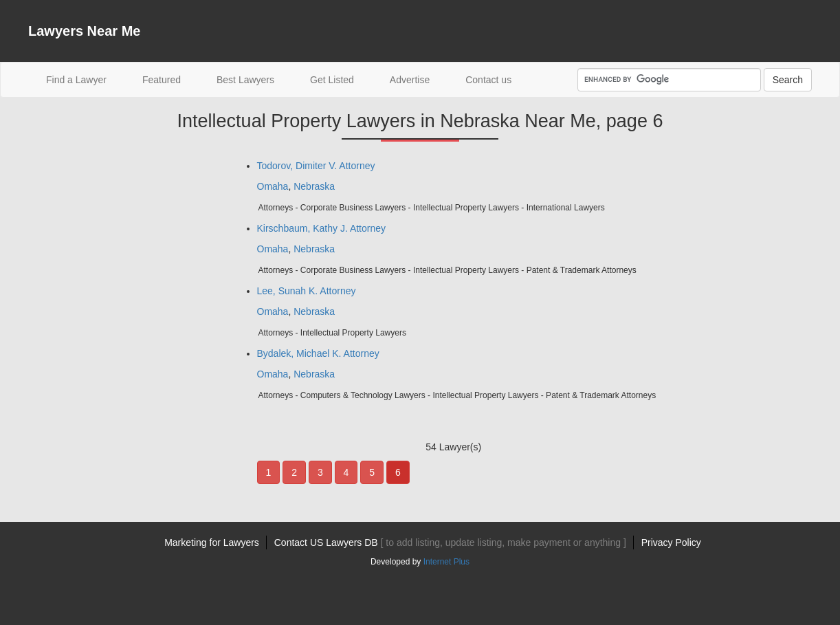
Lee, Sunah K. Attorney (307, 291)
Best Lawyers (245, 80)
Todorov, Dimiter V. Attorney (316, 166)
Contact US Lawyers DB (450, 542)
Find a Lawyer (85, 79)
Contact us (488, 80)
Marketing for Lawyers (212, 542)
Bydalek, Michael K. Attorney (318, 353)
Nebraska (314, 186)
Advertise (410, 80)
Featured (162, 80)
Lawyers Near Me (84, 31)
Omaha (273, 186)
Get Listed (332, 80)
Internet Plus (446, 562)
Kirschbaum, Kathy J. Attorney (322, 228)
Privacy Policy (671, 542)
